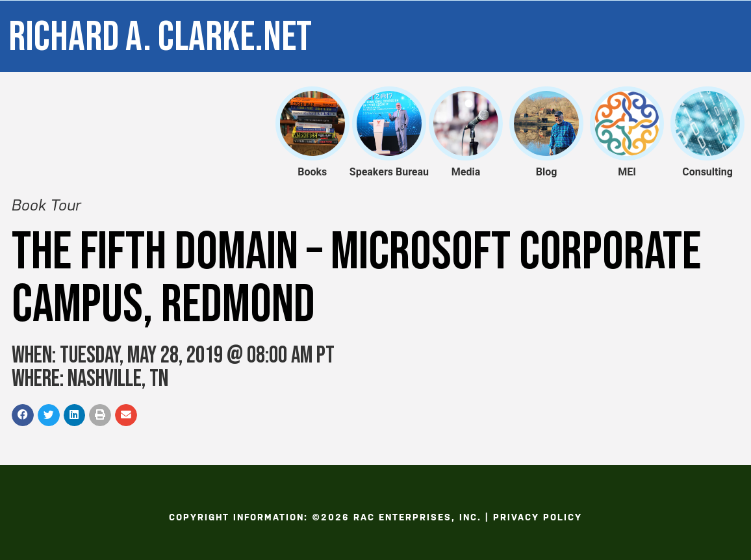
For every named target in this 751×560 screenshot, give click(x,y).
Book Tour (46, 205)
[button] (23, 415)
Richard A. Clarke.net (160, 37)
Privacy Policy (538, 517)
